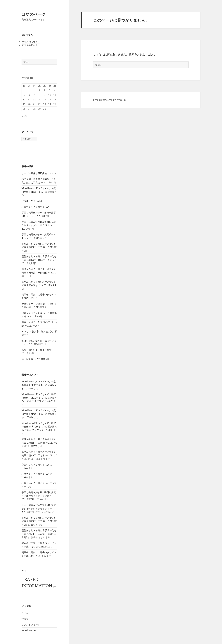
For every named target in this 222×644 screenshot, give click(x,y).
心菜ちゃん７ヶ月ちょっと (35, 207)
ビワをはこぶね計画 (32, 201)
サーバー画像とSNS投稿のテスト (39, 173)
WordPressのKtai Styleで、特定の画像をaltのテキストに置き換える (39, 192)
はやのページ (34, 14)
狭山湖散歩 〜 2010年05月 (35, 359)
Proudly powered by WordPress (111, 100)
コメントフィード (31, 625)
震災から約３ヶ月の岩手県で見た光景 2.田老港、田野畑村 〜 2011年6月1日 (39, 273)
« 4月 (24, 116)
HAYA (30, 388)
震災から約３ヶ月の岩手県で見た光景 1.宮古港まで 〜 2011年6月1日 (39, 285)
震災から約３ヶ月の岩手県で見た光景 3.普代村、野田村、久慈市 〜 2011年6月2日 (39, 260)
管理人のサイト (30, 45)
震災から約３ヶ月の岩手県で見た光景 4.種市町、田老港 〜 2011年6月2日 (39, 247)
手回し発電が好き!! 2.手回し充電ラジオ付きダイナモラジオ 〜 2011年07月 (39, 225)
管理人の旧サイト (31, 42)
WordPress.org (30, 630)
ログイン (26, 613)
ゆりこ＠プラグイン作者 (40, 401)
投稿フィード (28, 619)
